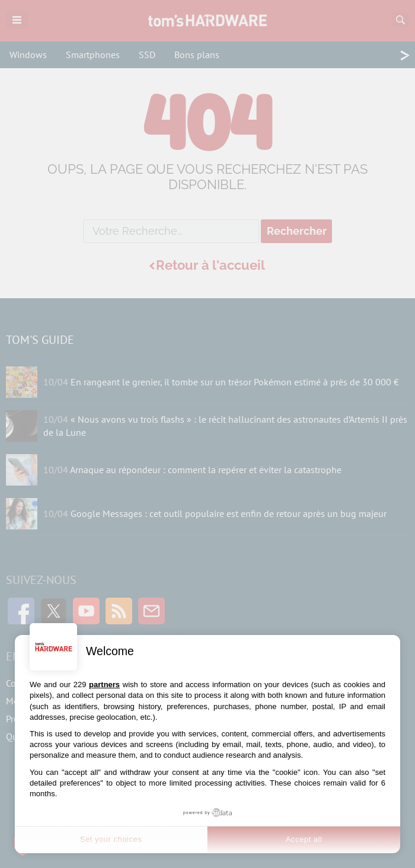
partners (104, 684)
